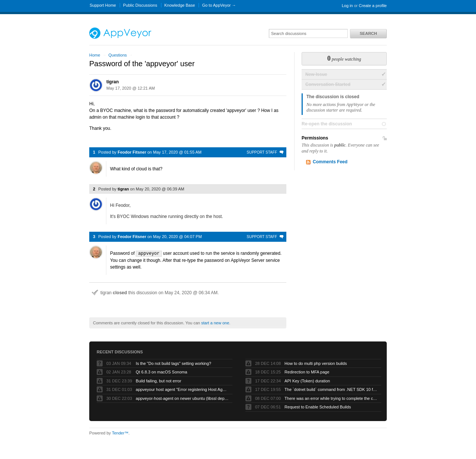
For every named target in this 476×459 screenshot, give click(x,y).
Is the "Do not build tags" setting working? (173, 363)
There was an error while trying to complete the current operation (331, 398)
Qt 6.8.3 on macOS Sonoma (161, 372)
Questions (118, 55)
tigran (112, 82)
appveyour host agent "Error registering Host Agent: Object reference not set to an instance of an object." (182, 389)
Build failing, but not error (158, 381)
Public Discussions (140, 5)
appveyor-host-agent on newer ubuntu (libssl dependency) (182, 398)
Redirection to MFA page (307, 372)
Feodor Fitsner (132, 152)
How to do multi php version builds (316, 363)
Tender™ (120, 433)
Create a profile (373, 6)
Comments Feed (330, 162)
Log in (347, 6)
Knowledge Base (180, 5)
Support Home (103, 5)
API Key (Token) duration (307, 381)
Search (368, 33)
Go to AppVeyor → (219, 5)
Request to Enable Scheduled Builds (318, 407)
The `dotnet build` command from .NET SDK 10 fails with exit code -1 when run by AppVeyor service (331, 389)
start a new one (215, 322)
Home (95, 55)
